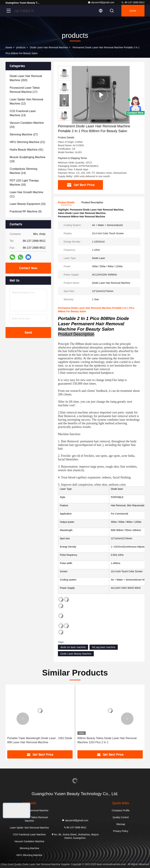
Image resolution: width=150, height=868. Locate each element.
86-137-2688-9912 (133, 2)
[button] (64, 119)
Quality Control (121, 817)
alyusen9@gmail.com (101, 2)
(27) (24, 134)
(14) (23, 171)
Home (9, 47)
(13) (23, 113)
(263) (26, 78)
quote (133, 11)
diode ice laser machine (73, 647)
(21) (27, 142)
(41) (26, 150)
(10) (28, 204)
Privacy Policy (121, 831)
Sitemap (121, 824)
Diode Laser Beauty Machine (76, 654)
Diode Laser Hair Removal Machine (49, 47)
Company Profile (121, 810)
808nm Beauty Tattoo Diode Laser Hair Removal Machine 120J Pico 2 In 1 (107, 740)
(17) (25, 90)
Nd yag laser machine (104, 647)
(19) (28, 159)
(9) (26, 211)
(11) (26, 194)
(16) (24, 183)
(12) (26, 101)
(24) (27, 125)
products (21, 47)
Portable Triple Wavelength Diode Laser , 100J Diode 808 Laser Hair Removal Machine (40, 740)
